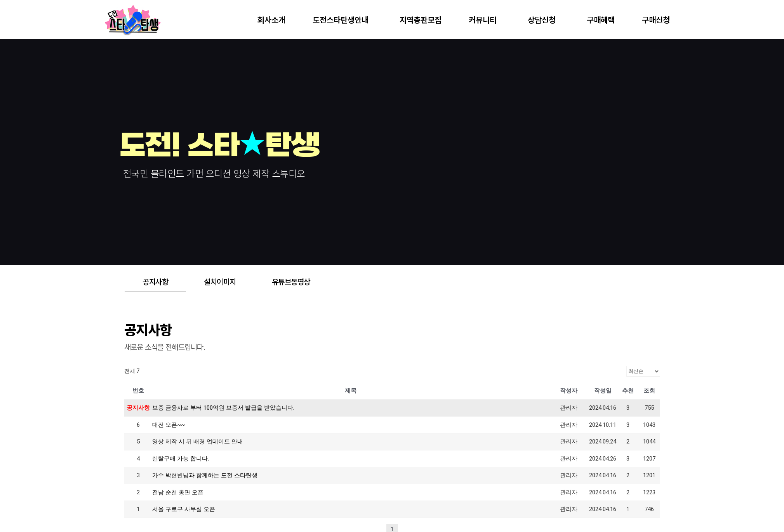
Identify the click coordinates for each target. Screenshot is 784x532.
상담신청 (544, 20)
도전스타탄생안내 (342, 20)
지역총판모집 (421, 20)
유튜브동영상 (291, 281)
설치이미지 (220, 281)
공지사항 (155, 281)
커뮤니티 (485, 20)
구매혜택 (601, 20)
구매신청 (656, 20)
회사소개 (271, 20)
